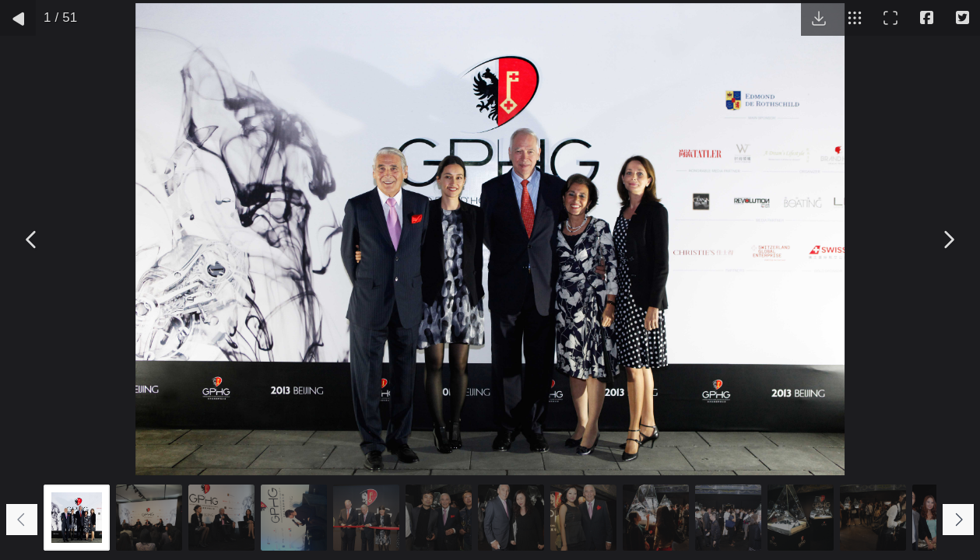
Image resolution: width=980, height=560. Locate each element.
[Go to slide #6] (439, 518)
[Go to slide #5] (366, 518)
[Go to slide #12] (873, 518)
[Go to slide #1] (77, 518)
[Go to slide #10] (728, 518)
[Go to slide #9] (656, 518)
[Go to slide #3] (221, 518)
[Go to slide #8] (583, 518)
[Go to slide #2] (149, 518)
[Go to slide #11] (801, 518)
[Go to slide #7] (511, 518)
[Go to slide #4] (294, 518)
